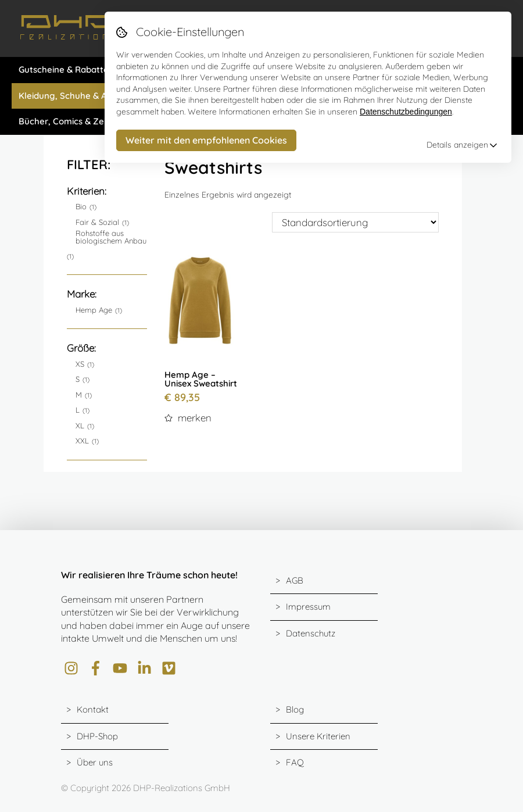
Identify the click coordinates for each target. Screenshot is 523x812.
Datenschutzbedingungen (406, 112)
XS (80, 364)
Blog (295, 709)
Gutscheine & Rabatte (64, 69)
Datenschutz (311, 633)
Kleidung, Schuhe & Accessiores (84, 96)
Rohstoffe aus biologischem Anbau (111, 237)
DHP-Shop (97, 736)
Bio (81, 207)
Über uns (95, 762)
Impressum (308, 607)
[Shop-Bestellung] (355, 222)
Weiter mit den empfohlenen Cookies (206, 140)
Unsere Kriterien (318, 736)
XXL (82, 441)
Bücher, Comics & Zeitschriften (82, 121)
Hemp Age (94, 310)
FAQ (295, 762)
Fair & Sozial (97, 222)
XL (80, 426)
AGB (295, 580)
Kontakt (93, 709)
